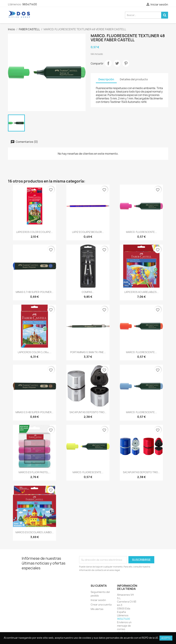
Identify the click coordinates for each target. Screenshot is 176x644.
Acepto (166, 638)
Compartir (108, 63)
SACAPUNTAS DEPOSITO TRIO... (88, 412)
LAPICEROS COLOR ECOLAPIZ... (34, 232)
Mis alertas (97, 609)
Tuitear (117, 63)
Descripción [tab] (106, 79)
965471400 (30, 4)
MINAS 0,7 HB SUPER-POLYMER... (35, 292)
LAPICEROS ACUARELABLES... (141, 292)
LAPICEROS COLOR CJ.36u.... (35, 352)
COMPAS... (88, 292)
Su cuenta (99, 586)
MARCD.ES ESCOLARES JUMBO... (35, 532)
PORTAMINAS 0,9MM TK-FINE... (88, 352)
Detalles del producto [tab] (134, 79)
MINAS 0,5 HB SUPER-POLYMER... (34, 412)
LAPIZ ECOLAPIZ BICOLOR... (88, 232)
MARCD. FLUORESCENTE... (141, 232)
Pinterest (126, 63)
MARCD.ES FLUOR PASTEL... (35, 472)
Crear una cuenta (101, 605)
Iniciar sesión (98, 600)
